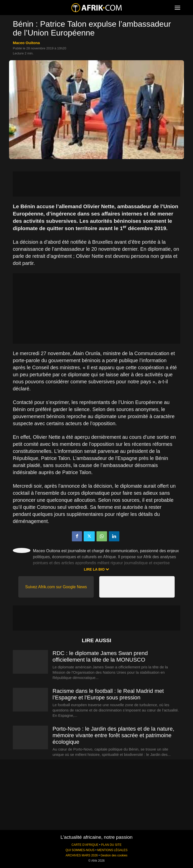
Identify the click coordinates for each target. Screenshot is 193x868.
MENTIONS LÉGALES (112, 850)
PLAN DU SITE (111, 845)
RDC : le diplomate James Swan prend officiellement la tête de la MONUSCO (100, 656)
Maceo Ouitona (26, 43)
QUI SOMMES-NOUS (80, 850)
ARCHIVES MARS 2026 (82, 855)
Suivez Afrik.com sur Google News (56, 587)
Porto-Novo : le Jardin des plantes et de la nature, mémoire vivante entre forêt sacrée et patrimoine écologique (113, 735)
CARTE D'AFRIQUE (85, 845)
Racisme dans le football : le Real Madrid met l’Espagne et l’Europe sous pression (108, 694)
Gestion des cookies (114, 855)
